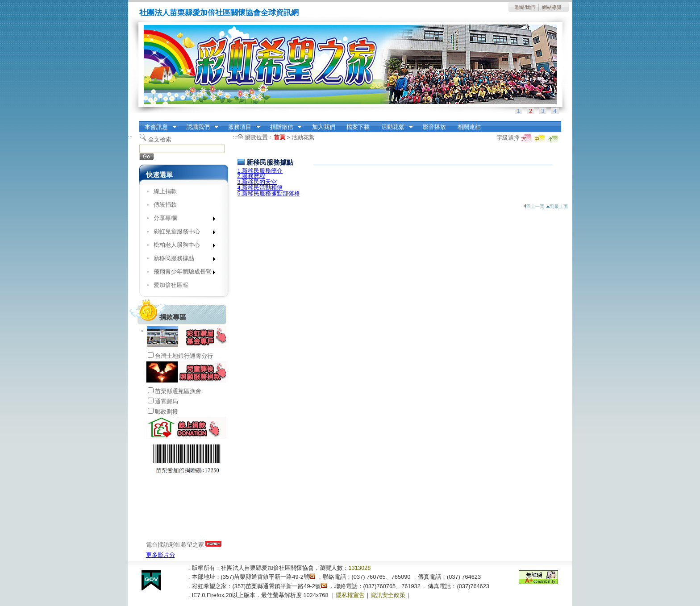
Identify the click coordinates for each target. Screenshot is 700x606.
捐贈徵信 (283, 127)
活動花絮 (394, 127)
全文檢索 (160, 139)
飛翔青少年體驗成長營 (181, 273)
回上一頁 (534, 206)
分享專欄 (181, 220)
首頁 (279, 137)
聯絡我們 (525, 7)
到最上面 (557, 206)
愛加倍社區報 (171, 285)
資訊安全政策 (388, 595)
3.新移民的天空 (257, 182)
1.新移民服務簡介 (260, 171)
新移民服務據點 (181, 260)
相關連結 (469, 127)
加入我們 (324, 127)
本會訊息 (158, 127)
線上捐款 (165, 191)
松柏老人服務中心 (181, 247)
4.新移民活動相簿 (260, 188)
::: (142, 124)
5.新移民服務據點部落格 (269, 193)
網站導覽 (552, 7)
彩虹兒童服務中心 (181, 233)
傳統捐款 (165, 205)
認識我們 (200, 127)
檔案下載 (358, 127)
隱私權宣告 (350, 595)
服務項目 (242, 127)
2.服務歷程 (252, 176)
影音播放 (434, 127)
